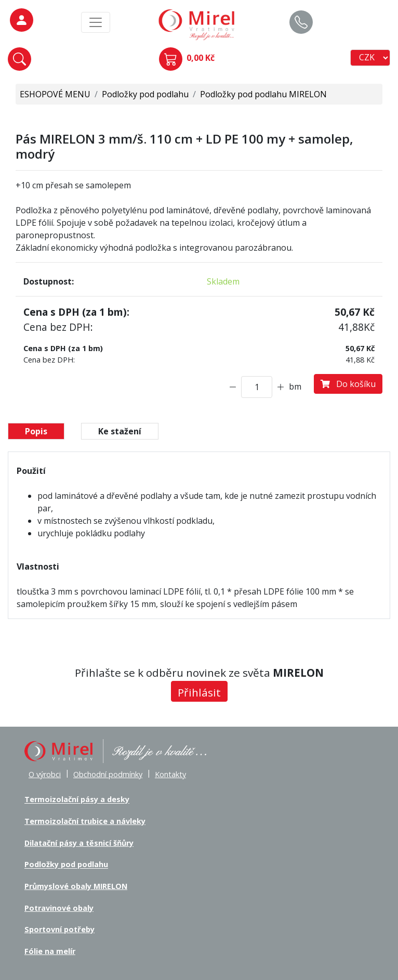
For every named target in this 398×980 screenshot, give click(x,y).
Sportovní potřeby (59, 929)
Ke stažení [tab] (120, 431)
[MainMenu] (96, 22)
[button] (19, 59)
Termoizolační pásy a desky (77, 800)
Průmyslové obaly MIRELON (76, 886)
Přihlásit (199, 692)
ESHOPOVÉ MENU (55, 94)
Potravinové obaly (59, 908)
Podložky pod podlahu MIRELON (263, 94)
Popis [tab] (36, 431)
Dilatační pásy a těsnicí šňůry (79, 843)
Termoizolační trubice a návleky (85, 821)
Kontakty (170, 774)
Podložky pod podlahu (145, 94)
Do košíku (348, 384)
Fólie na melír (50, 951)
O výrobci (45, 774)
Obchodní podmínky (108, 774)
